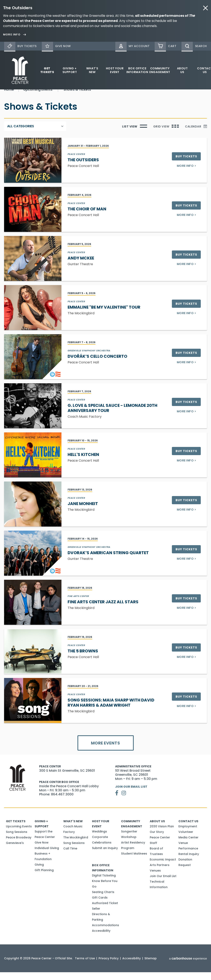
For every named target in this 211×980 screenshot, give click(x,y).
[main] (105, 426)
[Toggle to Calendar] (196, 134)
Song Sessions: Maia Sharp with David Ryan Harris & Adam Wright (111, 710)
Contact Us (188, 829)
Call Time (70, 856)
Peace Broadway (19, 845)
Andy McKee (81, 266)
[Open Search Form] (194, 46)
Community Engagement (160, 70)
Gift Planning (44, 878)
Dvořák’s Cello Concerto (97, 364)
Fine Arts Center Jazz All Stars (103, 610)
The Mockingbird (76, 845)
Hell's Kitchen (83, 462)
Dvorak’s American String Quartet (108, 560)
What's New (92, 70)
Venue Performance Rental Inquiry (189, 856)
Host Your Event (115, 70)
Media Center (188, 845)
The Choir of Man (87, 217)
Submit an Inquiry (105, 856)
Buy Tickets (186, 164)
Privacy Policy (109, 966)
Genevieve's (15, 851)
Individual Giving (47, 856)
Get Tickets (47, 70)
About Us (182, 70)
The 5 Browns (83, 659)
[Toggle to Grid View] (166, 134)
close (205, 8)
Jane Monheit (83, 511)
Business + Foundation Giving (43, 867)
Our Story (157, 840)
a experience (188, 966)
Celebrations (102, 850)
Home (9, 97)
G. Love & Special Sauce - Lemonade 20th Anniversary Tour (112, 416)
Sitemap (151, 966)
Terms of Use (85, 966)
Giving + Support (70, 70)
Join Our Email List (131, 794)
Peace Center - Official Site (20, 70)
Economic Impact (163, 867)
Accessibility (101, 938)
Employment (188, 834)
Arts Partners (160, 873)
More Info (186, 174)
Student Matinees (134, 861)
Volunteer (186, 840)
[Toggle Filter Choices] (35, 134)
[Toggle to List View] (135, 134)
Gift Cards (100, 905)
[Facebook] (117, 801)
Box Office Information (137, 70)
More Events (106, 751)
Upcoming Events (19, 834)
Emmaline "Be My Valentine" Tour (104, 315)
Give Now (42, 850)
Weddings (99, 839)
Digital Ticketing (104, 883)
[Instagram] (124, 801)
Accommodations (105, 933)
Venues (155, 878)
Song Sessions (17, 840)
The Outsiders (83, 168)
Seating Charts (103, 900)
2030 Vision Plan (162, 834)
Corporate (100, 845)
